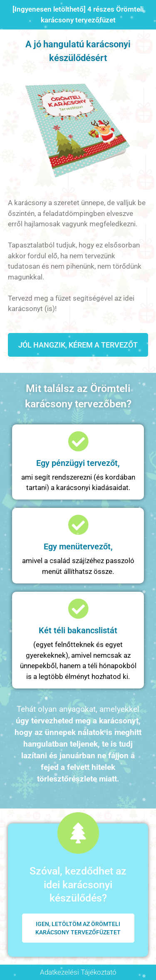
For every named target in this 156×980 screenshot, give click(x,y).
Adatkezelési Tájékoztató (78, 972)
